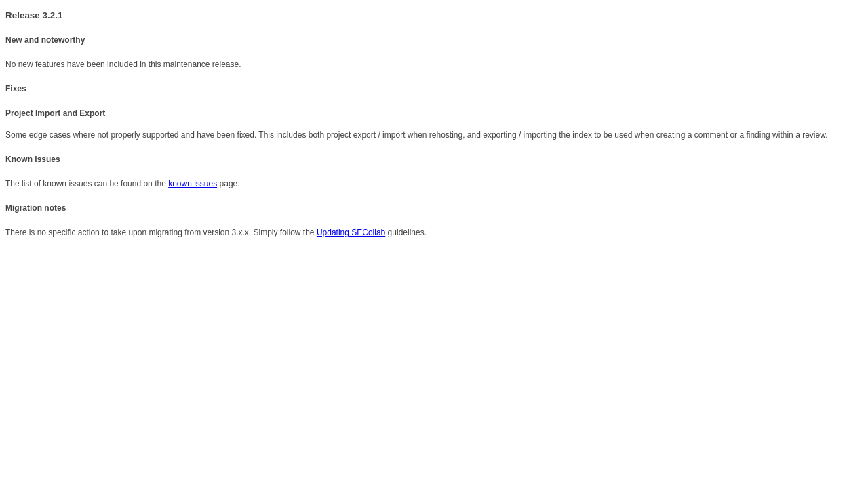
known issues (193, 184)
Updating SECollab (351, 232)
